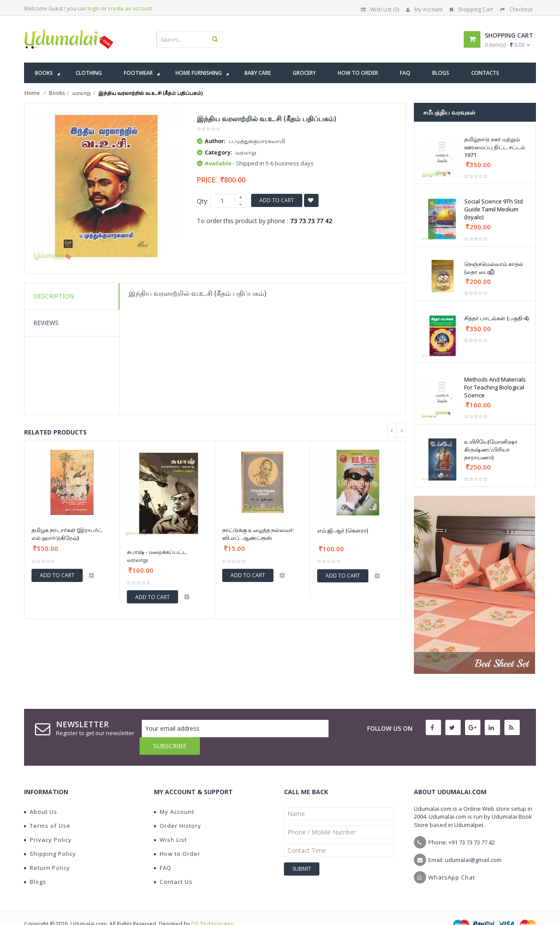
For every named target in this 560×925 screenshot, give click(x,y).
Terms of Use (47, 808)
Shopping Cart (471, 9)
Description (54, 296)
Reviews (46, 323)
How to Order (177, 836)
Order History (178, 808)
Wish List (170, 822)
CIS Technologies (212, 906)
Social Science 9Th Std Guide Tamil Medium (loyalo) (493, 209)
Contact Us (173, 864)
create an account (130, 9)
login (94, 9)
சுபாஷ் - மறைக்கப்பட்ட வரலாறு (157, 556)
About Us (41, 794)
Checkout (516, 9)
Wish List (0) (380, 9)
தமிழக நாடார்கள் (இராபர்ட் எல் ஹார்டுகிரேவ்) (67, 534)
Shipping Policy (50, 836)
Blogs (35, 864)
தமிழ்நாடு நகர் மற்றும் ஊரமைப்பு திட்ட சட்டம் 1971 (495, 147)
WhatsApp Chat (452, 860)
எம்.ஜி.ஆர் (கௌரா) (343, 530)
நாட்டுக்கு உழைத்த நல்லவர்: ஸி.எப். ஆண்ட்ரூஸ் (258, 534)
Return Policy (47, 850)
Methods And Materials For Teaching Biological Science (495, 387)
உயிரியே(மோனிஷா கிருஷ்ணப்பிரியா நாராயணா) (491, 449)
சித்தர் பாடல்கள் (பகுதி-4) (496, 318)
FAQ (163, 850)
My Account (424, 9)
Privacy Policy (48, 822)
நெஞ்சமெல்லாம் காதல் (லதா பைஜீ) (494, 268)
